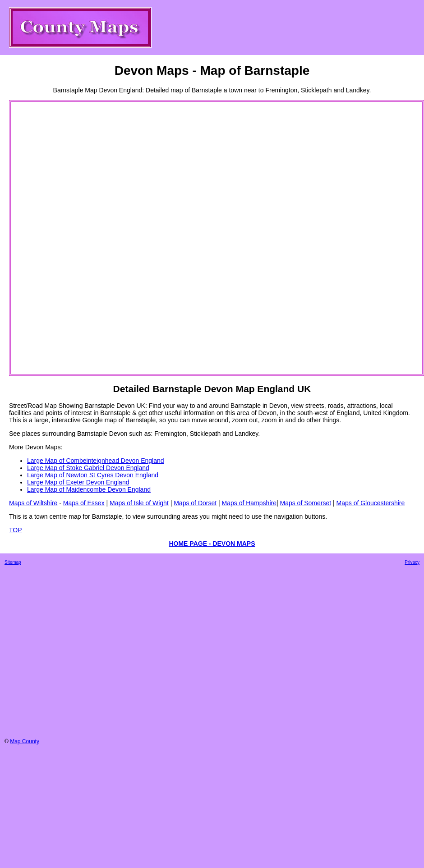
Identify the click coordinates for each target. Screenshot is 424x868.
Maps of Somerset (305, 503)
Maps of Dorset (195, 503)
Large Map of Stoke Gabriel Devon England (88, 468)
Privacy (412, 562)
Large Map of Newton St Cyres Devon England (93, 475)
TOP (16, 530)
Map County (25, 741)
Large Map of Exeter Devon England (78, 482)
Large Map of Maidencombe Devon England (89, 489)
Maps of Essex (84, 503)
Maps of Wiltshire (33, 503)
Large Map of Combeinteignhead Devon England (96, 461)
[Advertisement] (48, 238)
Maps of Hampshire (249, 503)
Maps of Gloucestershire (371, 503)
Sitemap (13, 562)
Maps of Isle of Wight (139, 503)
